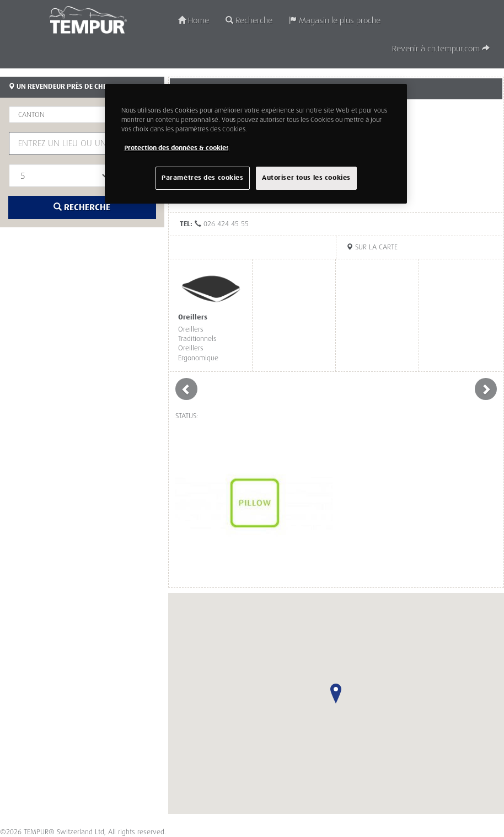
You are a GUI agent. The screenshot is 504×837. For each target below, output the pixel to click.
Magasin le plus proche (335, 21)
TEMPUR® (88, 20)
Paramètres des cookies (203, 178)
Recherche (249, 21)
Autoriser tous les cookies (306, 178)
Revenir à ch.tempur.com (441, 49)
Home (194, 21)
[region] (256, 144)
